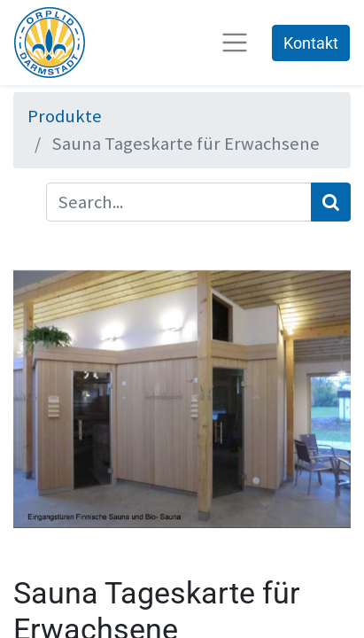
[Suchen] (331, 202)
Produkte (65, 116)
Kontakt (311, 43)
